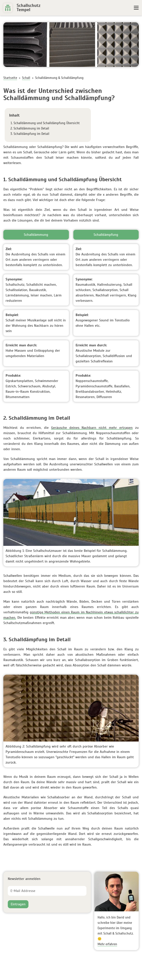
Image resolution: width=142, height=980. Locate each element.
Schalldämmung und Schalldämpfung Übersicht (47, 123)
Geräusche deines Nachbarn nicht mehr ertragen (92, 428)
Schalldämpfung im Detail (31, 134)
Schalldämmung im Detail (31, 128)
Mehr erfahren (107, 944)
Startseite (10, 78)
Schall (26, 78)
